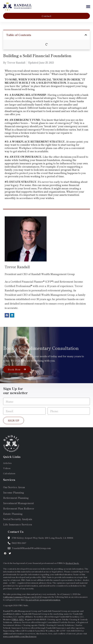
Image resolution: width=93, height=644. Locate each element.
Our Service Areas (14, 487)
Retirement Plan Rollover (19, 508)
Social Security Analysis (18, 519)
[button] (88, 6)
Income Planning (14, 492)
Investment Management (18, 503)
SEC (14, 583)
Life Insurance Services (18, 524)
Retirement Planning (16, 498)
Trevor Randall (17, 267)
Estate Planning (13, 514)
